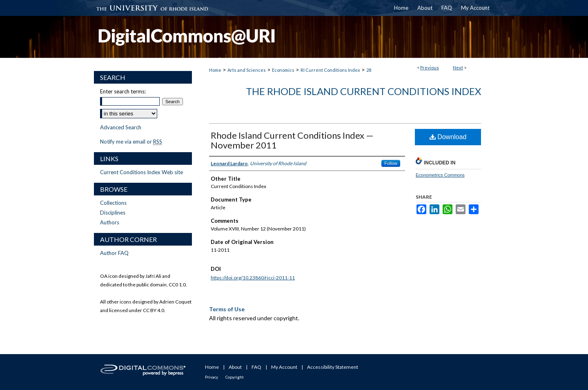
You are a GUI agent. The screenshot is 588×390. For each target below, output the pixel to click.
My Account (284, 367)
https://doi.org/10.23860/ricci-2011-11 (253, 278)
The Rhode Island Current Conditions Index (363, 91)
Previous (430, 68)
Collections (113, 203)
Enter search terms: (123, 91)
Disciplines (113, 213)
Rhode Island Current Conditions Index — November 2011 (292, 140)
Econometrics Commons (440, 175)
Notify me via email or (131, 142)
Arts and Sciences (247, 70)
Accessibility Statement (333, 367)
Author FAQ (114, 253)
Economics (283, 70)
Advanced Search (121, 127)
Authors (110, 222)
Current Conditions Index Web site (141, 172)
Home (215, 70)
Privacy (212, 377)
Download (448, 137)
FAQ (256, 367)
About (235, 367)
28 (369, 70)
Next (458, 68)
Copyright (235, 377)
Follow (391, 163)
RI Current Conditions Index (330, 70)
